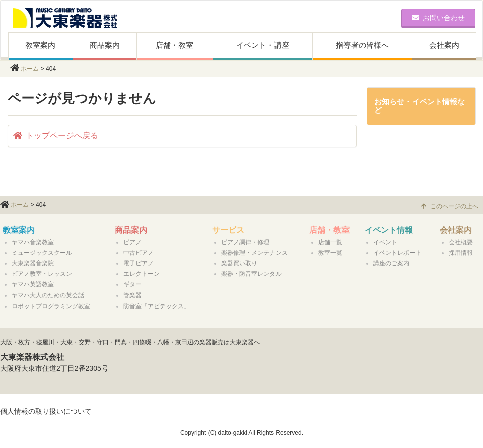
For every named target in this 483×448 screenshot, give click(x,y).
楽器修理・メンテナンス (254, 253)
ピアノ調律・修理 (245, 242)
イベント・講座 (263, 45)
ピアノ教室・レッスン (42, 274)
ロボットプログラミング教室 (51, 306)
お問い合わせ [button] (438, 18)
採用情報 (461, 253)
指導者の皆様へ (362, 45)
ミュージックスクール (42, 253)
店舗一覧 (330, 242)
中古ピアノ (139, 253)
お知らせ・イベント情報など (420, 106)
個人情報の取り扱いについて (46, 411)
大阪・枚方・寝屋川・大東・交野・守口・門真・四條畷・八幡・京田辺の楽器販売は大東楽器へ (130, 342)
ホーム (30, 69)
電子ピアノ (139, 263)
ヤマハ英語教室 (33, 284)
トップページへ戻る (56, 136)
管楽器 (132, 295)
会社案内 (444, 45)
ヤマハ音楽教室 (33, 242)
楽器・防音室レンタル (251, 274)
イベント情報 (389, 230)
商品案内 (105, 45)
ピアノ (132, 242)
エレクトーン (142, 274)
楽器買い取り (239, 263)
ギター (132, 284)
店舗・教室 (175, 45)
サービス (228, 230)
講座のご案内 (391, 263)
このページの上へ (450, 206)
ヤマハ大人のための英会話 (48, 295)
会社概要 (461, 242)
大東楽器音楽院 (33, 263)
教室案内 (40, 45)
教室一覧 (330, 253)
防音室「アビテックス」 (157, 306)
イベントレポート (397, 253)
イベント (385, 242)
